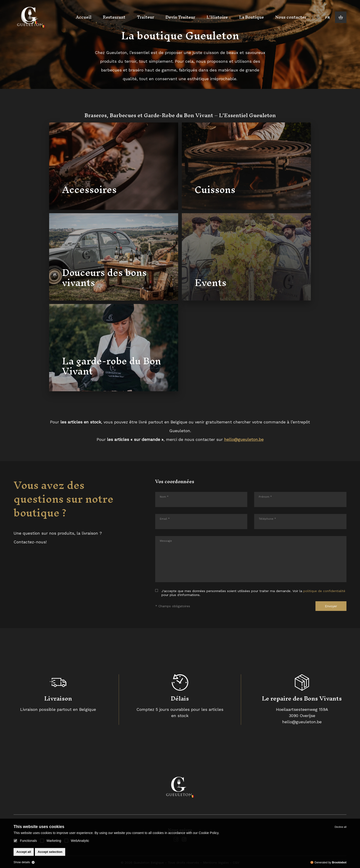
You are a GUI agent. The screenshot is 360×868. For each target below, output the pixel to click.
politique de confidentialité (324, 591)
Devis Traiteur (180, 17)
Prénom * (265, 497)
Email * (165, 519)
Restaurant (114, 17)
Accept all (24, 852)
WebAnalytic (77, 841)
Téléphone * (267, 519)
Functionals (25, 841)
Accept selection (50, 852)
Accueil (84, 17)
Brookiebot (339, 862)
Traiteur (145, 17)
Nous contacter (291, 17)
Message (166, 541)
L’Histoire (217, 17)
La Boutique (252, 17)
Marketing (51, 841)
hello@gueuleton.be (244, 439)
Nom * (164, 497)
